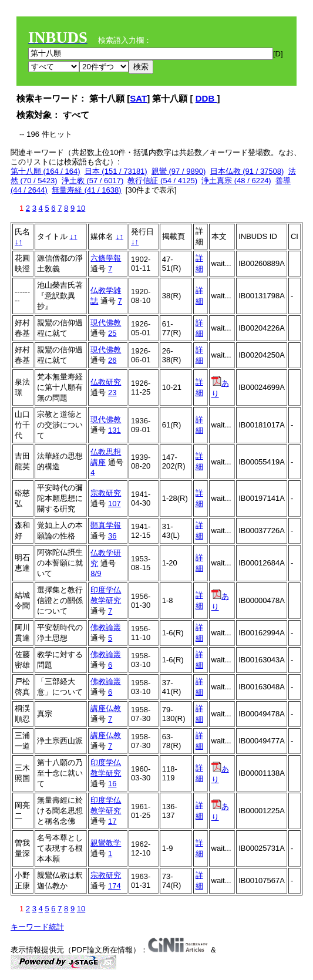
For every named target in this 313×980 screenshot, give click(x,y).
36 (112, 536)
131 (115, 430)
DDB (206, 98)
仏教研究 (106, 382)
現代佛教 (106, 323)
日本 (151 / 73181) (116, 171)
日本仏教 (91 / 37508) (247, 171)
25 (112, 333)
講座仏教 (106, 708)
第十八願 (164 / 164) (46, 171)
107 (115, 504)
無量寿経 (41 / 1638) (87, 190)
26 (112, 360)
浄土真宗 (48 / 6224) (236, 181)
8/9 (96, 573)
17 (112, 821)
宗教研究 (106, 493)
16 (112, 784)
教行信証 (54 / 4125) (162, 181)
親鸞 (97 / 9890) (179, 171)
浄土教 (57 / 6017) (93, 181)
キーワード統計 (37, 927)
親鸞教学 (106, 843)
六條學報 (106, 258)
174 (115, 886)
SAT (138, 98)
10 (81, 208)
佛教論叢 (106, 627)
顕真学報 (106, 525)
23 (112, 393)
